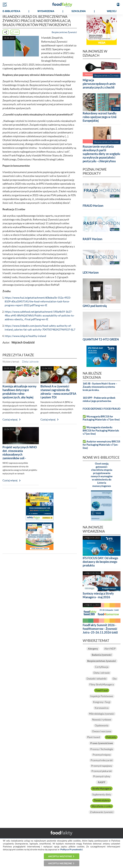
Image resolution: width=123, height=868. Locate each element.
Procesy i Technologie (102, 749)
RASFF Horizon (92, 239)
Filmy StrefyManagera (102, 684)
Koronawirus (102, 708)
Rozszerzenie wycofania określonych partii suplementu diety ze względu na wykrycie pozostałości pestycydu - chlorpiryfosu (101, 154)
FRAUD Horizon (93, 206)
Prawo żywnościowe (102, 743)
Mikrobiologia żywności (102, 714)
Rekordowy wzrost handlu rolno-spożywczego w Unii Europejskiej (100, 117)
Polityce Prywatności (71, 849)
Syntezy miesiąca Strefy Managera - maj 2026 (98, 595)
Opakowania (102, 725)
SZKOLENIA (79, 11)
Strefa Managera (102, 788)
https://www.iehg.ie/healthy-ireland (25, 336)
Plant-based (94, 737)
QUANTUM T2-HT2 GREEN (101, 339)
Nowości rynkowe (102, 720)
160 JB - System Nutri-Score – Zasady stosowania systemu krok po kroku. (100, 387)
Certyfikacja (102, 667)
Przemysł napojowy (102, 766)
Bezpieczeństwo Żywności (64, 32)
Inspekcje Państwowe (102, 696)
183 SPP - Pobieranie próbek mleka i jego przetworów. (99, 399)
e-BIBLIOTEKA (11, 11)
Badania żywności (102, 655)
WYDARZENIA (46, 11)
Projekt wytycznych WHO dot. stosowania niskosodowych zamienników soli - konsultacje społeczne (20, 454)
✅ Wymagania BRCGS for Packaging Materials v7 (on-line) (101, 418)
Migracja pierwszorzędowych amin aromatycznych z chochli (99, 84)
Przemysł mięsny (102, 755)
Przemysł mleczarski (102, 760)
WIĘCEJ (112, 11)
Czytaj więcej (10, 420)
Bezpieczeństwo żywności (102, 661)
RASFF (102, 782)
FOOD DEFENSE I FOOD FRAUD (102, 409)
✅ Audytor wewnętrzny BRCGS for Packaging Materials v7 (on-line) (101, 445)
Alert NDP (110, 649)
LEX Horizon (91, 272)
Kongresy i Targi (102, 702)
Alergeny (93, 649)
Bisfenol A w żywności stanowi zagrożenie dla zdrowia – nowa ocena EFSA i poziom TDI (58, 392)
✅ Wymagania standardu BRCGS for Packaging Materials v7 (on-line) (101, 430)
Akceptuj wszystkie (60, 856)
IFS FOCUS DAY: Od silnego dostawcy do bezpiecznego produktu (100, 562)
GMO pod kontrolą (95, 306)
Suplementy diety (102, 794)
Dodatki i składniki (97, 679)
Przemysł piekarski (102, 771)
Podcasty (111, 737)
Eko (115, 679)
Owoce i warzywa (102, 731)
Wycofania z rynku (102, 806)
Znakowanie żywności (102, 812)
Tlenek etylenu (102, 800)
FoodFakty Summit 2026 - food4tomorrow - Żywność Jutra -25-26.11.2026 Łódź (100, 629)
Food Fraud (102, 690)
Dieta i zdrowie (30, 362)
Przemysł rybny (102, 776)
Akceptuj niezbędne (60, 863)
